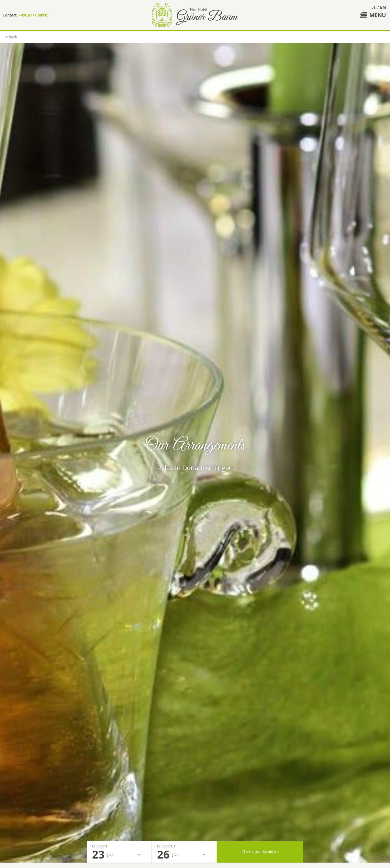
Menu (373, 15)
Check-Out (166, 846)
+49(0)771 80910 (34, 15)
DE (373, 7)
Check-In (100, 846)
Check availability (260, 852)
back (11, 37)
